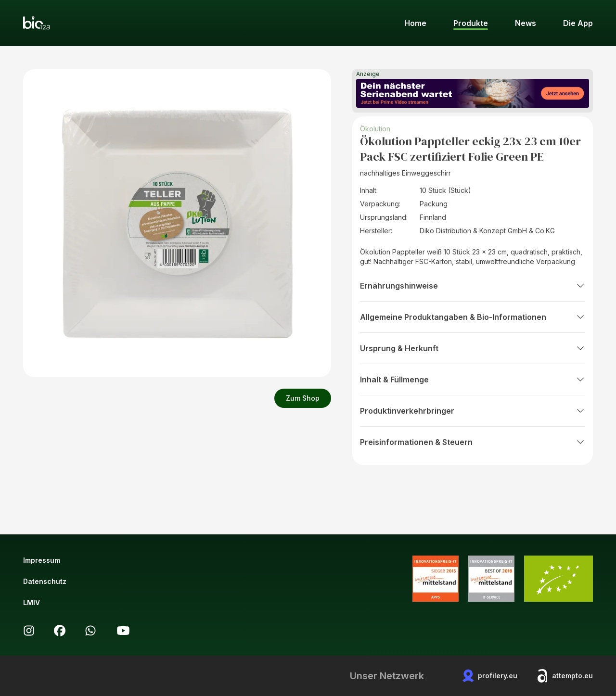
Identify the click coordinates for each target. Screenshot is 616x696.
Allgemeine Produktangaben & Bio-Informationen (473, 317)
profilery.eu (490, 676)
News (526, 23)
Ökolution (375, 129)
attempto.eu (565, 676)
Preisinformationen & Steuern (473, 442)
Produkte (471, 23)
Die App (578, 23)
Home (415, 23)
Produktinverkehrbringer (473, 411)
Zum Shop (303, 398)
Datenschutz (45, 581)
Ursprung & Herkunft (473, 348)
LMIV (32, 602)
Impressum (42, 560)
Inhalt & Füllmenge (473, 380)
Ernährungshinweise (473, 286)
